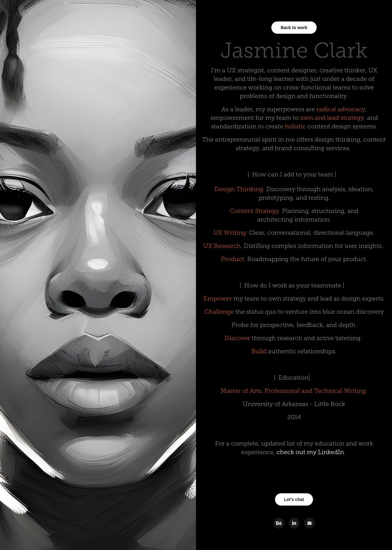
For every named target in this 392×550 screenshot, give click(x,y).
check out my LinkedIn (310, 452)
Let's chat (294, 499)
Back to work (294, 28)
